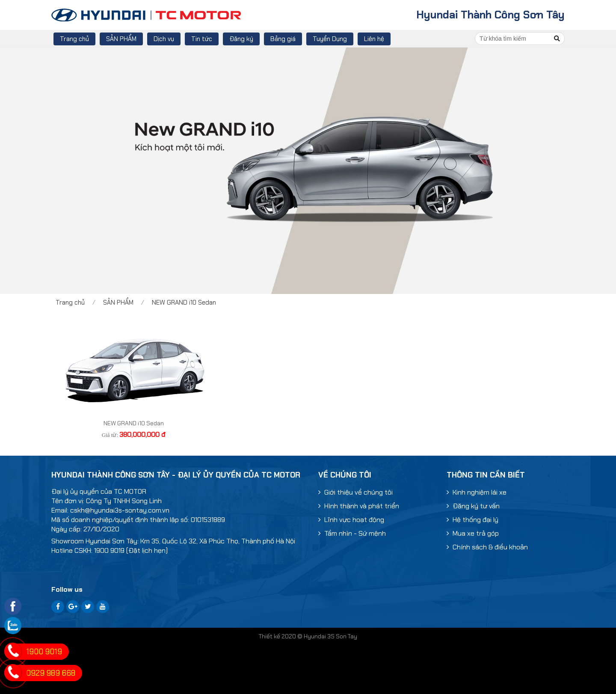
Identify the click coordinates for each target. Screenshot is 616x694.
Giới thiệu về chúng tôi (355, 492)
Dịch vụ (164, 39)
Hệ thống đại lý (472, 520)
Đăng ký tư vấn (473, 506)
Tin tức (202, 39)
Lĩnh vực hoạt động (351, 520)
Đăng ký (241, 39)
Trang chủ (74, 39)
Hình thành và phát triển (359, 506)
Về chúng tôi (345, 475)
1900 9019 (44, 652)
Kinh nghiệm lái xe (477, 492)
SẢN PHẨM (121, 39)
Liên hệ (374, 39)
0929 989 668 (51, 673)
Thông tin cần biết (486, 475)
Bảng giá (283, 39)
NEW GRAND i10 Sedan (184, 303)
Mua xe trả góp (473, 533)
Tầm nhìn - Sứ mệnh (352, 533)
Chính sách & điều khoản (487, 547)
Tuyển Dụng (330, 39)
